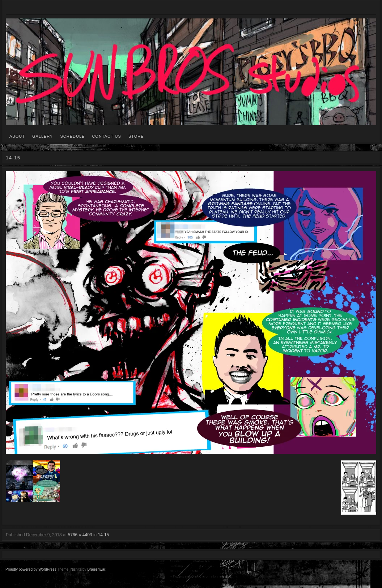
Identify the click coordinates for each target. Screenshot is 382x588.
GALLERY (43, 136)
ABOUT (17, 136)
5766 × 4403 (80, 535)
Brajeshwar (96, 569)
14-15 (104, 535)
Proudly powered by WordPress (31, 569)
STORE (136, 136)
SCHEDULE (72, 136)
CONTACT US (107, 136)
